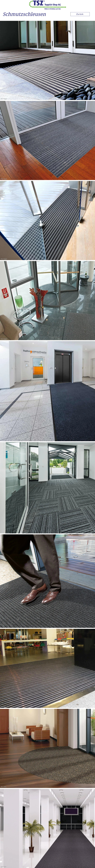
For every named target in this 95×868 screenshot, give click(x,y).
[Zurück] (80, 14)
